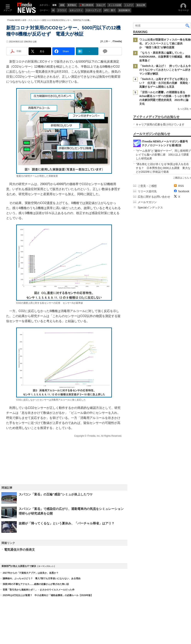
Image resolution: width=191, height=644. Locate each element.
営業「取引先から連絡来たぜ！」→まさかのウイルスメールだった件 (39, 590)
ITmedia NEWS (14, 20)
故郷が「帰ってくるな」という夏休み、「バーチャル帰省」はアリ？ (67, 523)
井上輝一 (106, 41)
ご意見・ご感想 (147, 186)
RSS (181, 186)
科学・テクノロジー (31, 20)
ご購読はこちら (181, 178)
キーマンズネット (46, 566)
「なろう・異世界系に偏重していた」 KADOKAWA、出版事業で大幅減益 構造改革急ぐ (165, 57)
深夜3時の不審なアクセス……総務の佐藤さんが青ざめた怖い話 (36, 584)
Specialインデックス (150, 208)
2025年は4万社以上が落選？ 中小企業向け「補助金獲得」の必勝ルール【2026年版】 (48, 595)
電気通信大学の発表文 (19, 550)
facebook (184, 191)
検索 (188, 26)
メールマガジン (147, 202)
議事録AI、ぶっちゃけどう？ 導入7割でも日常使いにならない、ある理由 (42, 578)
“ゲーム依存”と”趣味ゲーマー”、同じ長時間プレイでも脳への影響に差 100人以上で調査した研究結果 (163, 155)
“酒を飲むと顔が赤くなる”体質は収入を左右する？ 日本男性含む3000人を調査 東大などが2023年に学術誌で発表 (163, 168)
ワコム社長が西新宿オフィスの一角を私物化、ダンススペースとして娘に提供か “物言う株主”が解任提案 (165, 43)
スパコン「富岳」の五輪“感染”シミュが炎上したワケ (56, 494)
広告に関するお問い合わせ (154, 197)
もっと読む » (184, 109)
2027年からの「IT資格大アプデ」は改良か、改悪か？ (31, 573)
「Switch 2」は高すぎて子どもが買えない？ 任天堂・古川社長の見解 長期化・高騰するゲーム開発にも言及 (165, 83)
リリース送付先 (147, 191)
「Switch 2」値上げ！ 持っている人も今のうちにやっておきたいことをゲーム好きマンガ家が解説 (165, 70)
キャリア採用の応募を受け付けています (160, 124)
